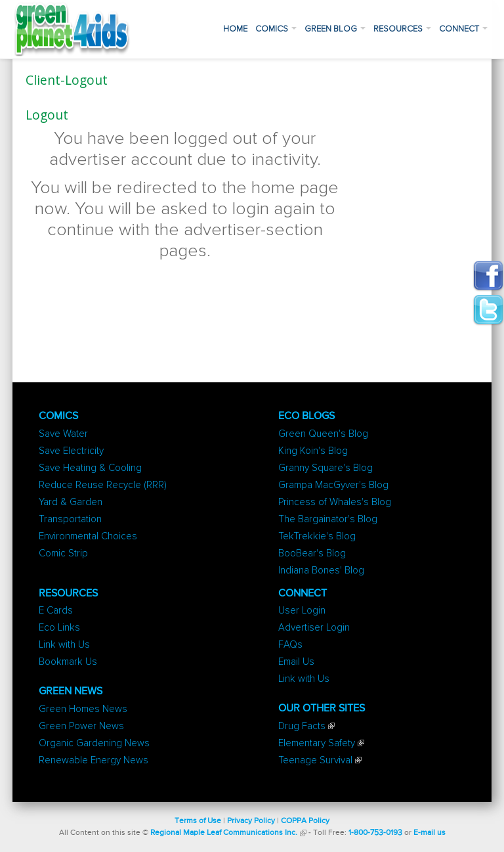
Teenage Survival (315, 760)
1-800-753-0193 (375, 833)
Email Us (296, 662)
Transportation (70, 519)
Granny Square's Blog (325, 468)
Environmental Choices (88, 536)
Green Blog (335, 29)
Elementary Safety (317, 743)
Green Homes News (83, 709)
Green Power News (81, 726)
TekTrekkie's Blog (317, 536)
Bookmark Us (68, 662)
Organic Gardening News (94, 743)
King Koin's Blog (313, 451)
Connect (463, 29)
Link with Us (64, 645)
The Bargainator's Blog (328, 519)
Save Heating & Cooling (90, 468)
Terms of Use (198, 821)
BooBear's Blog (312, 553)
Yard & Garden (71, 502)
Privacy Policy (251, 821)
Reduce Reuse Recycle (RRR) (103, 485)
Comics (276, 29)
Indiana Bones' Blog (321, 571)
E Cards (56, 611)
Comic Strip (63, 553)
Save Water (63, 434)
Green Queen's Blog (323, 434)
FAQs (290, 645)
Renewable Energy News (94, 760)
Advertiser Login (314, 628)
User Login (302, 611)
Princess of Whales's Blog (335, 502)
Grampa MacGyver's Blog (333, 485)
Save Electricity (71, 451)
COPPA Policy (305, 821)
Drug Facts (302, 726)
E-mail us (430, 833)
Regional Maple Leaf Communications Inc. (224, 833)
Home (235, 29)
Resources (402, 29)
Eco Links (59, 628)
